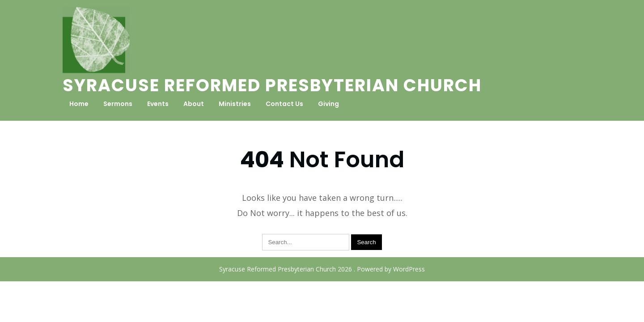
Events (158, 104)
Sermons (118, 104)
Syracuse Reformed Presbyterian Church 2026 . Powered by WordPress (322, 269)
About (194, 104)
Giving (328, 104)
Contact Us (284, 104)
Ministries (235, 104)
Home (79, 104)
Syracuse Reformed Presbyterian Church (272, 85)
